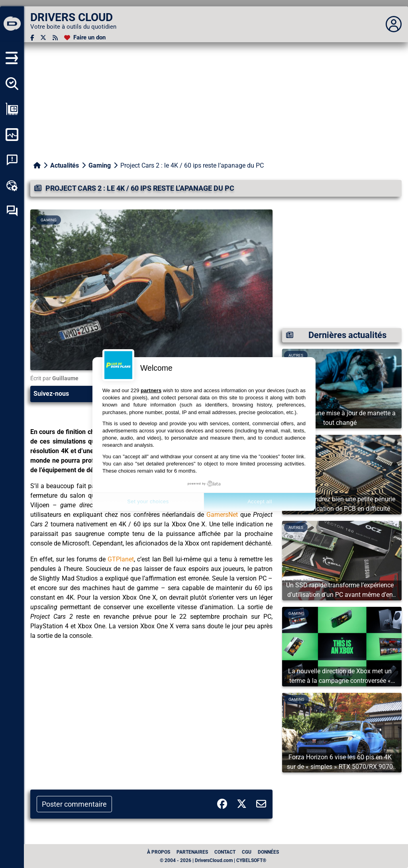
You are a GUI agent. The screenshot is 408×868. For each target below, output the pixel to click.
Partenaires (192, 852)
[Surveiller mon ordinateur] (12, 135)
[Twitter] (43, 38)
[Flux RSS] (55, 38)
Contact (225, 852)
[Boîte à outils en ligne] (12, 186)
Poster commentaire (74, 804)
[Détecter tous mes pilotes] (12, 84)
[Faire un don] (85, 38)
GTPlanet (121, 559)
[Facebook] (32, 38)
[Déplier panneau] (394, 24)
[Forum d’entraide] (12, 211)
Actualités (65, 165)
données (268, 852)
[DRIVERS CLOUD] (12, 24)
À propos (159, 852)
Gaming (100, 165)
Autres (296, 527)
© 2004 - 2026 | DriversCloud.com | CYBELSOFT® (213, 860)
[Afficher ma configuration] (12, 109)
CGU (247, 852)
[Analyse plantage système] (12, 160)
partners (151, 390)
